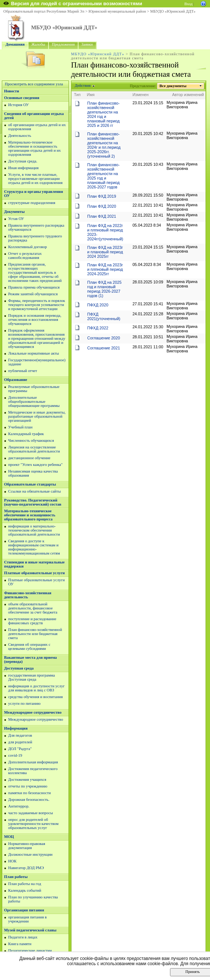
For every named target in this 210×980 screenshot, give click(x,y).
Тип (77, 95)
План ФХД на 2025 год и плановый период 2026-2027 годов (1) (105, 289)
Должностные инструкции (30, 854)
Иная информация (23, 168)
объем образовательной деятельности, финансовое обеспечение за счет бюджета (33, 608)
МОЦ (9, 837)
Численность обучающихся (31, 440)
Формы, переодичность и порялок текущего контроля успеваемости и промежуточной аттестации (37, 305)
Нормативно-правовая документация (27, 846)
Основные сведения (22, 98)
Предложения (63, 44)
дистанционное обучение (29, 458)
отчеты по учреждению (28, 786)
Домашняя (15, 44)
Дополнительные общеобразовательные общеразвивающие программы (34, 402)
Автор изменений (188, 95)
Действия (83, 85)
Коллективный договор (28, 247)
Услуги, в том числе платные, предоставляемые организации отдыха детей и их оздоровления (35, 179)
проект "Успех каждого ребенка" (35, 465)
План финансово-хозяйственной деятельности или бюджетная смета (35, 634)
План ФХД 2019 (102, 196)
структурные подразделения (32, 203)
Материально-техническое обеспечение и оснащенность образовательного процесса (30, 515)
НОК (12, 861)
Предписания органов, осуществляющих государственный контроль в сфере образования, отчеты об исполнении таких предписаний (35, 272)
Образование (16, 380)
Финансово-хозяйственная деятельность (28, 595)
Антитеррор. (19, 806)
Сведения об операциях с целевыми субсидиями (29, 647)
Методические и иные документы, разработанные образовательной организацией (37, 416)
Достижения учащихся (27, 780)
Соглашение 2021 (104, 348)
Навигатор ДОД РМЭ (26, 868)
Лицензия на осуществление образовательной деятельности (34, 449)
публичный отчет (23, 371)
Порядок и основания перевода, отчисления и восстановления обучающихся (35, 320)
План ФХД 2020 (102, 206)
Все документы (173, 86)
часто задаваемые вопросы (31, 813)
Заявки (87, 44)
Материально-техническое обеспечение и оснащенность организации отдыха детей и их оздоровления (34, 148)
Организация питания (24, 910)
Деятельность (20, 136)
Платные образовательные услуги (34, 573)
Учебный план (20, 427)
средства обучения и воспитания (35, 697)
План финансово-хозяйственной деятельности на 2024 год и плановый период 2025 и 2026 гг (104, 114)
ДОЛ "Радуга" (20, 749)
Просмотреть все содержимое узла (34, 84)
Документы (14, 212)
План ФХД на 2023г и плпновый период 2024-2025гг (105, 269)
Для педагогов (20, 735)
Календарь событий (25, 890)
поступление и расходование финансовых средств (32, 621)
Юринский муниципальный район (117, 11)
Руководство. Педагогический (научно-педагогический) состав (33, 502)
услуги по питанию (24, 703)
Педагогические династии (30, 951)
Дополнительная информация (33, 762)
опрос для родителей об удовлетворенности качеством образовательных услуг (33, 824)
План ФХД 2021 (102, 216)
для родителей (20, 742)
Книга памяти (20, 944)
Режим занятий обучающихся (33, 294)
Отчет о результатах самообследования (25, 256)
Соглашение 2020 (104, 338)
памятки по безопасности (29, 793)
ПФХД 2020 (98, 305)
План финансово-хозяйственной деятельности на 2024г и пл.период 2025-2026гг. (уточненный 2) (104, 145)
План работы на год (25, 884)
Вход (189, 4)
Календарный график (26, 434)
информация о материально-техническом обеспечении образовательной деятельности (34, 530)
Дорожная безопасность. (29, 800)
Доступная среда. (23, 161)
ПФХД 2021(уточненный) (104, 316)
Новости (11, 91)
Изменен (141, 95)
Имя (91, 95)
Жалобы (38, 44)
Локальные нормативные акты (34, 353)
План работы (16, 877)
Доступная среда (19, 668)
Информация (16, 728)
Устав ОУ (16, 219)
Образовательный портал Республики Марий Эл (44, 11)
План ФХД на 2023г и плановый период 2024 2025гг (105, 252)
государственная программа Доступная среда (31, 677)
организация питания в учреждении (27, 919)
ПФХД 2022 (98, 328)
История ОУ (19, 105)
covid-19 (15, 755)
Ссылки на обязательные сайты (34, 491)
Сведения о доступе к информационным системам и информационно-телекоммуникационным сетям (34, 547)
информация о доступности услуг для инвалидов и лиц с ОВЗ (36, 688)
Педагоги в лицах (23, 937)
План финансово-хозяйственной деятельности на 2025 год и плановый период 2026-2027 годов (104, 176)
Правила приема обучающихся (34, 287)
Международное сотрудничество (33, 712)
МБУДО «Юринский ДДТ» (173, 11)
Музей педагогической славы (30, 930)
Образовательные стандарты (30, 484)
